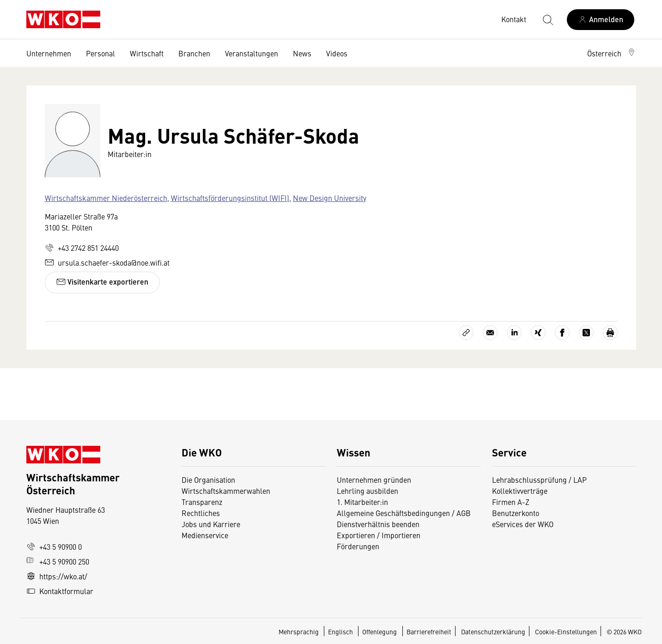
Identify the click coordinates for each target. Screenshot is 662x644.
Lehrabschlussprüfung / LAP (539, 480)
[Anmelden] (601, 20)
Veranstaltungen (252, 53)
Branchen (194, 53)
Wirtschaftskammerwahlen (226, 491)
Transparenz (202, 502)
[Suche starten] (547, 19)
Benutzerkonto (516, 513)
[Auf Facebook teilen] (562, 333)
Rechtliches (201, 513)
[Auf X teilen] (586, 333)
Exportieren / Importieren (379, 535)
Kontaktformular (60, 591)
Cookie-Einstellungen (566, 632)
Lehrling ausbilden (367, 491)
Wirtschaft (147, 53)
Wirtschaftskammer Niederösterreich (106, 198)
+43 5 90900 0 (54, 547)
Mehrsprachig (299, 632)
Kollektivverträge (520, 491)
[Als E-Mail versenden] (490, 333)
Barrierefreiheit (429, 632)
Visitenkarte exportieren (102, 282)
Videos (337, 53)
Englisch (341, 632)
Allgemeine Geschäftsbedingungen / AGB (404, 513)
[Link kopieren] (466, 333)
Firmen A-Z (511, 502)
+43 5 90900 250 (58, 561)
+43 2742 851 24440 (82, 248)
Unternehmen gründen (374, 480)
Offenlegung (380, 632)
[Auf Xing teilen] (538, 333)
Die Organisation (208, 480)
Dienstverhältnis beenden (378, 524)
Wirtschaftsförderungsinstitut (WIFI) (230, 198)
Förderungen (358, 546)
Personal (100, 53)
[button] (612, 53)
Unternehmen (49, 53)
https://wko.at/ (57, 576)
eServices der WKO (523, 524)
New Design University (330, 198)
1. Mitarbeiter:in (362, 502)
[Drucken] (610, 333)
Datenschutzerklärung (493, 632)
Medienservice (205, 535)
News (302, 53)
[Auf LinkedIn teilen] (514, 333)
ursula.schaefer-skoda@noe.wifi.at (107, 262)
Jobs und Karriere (211, 524)
